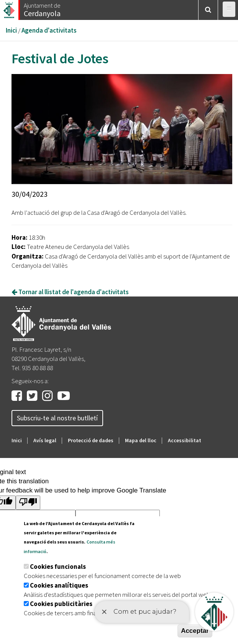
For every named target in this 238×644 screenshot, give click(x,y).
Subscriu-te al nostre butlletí (57, 418)
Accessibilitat (185, 440)
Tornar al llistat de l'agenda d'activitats (70, 292)
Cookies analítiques (59, 585)
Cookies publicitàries (61, 604)
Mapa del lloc (141, 440)
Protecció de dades (91, 440)
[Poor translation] (28, 503)
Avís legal (45, 440)
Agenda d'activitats (49, 30)
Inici (11, 30)
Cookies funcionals (58, 567)
